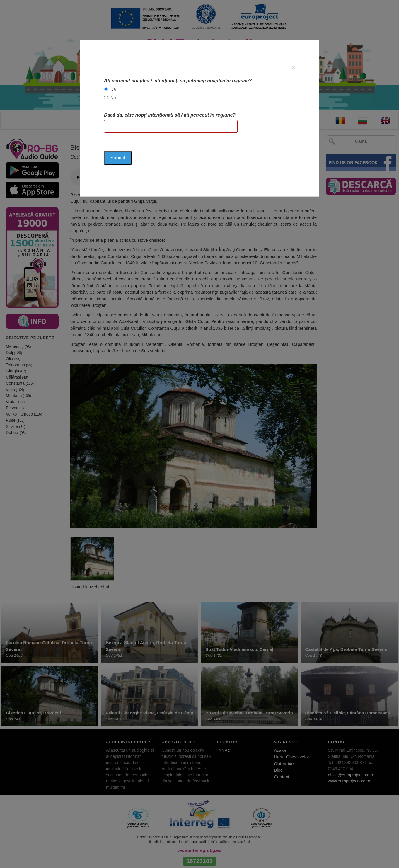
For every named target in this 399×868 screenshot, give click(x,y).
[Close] (293, 67)
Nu (113, 98)
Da (113, 89)
